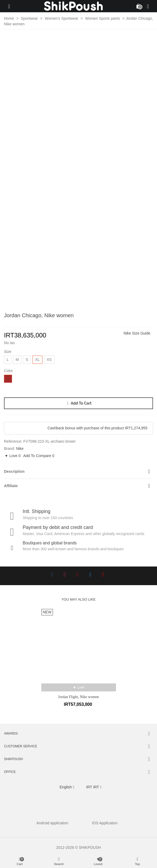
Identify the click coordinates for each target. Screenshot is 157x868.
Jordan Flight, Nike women (78, 697)
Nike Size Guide (137, 333)
